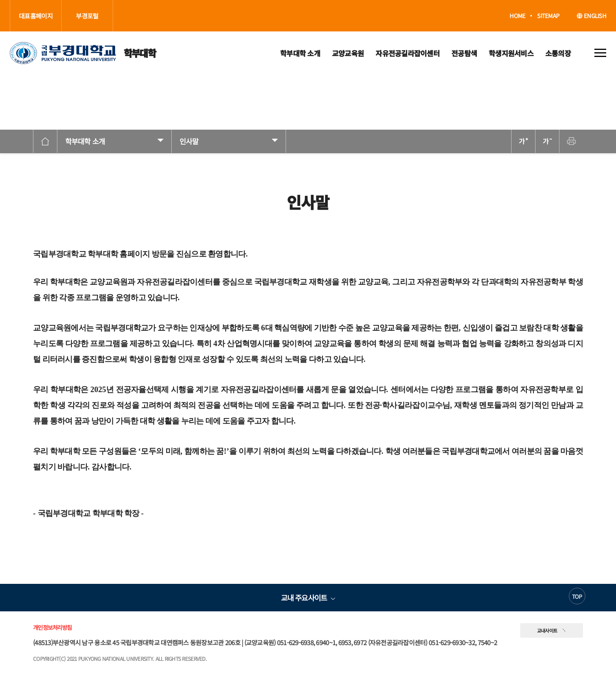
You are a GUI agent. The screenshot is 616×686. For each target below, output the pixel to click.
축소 (547, 141)
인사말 (189, 141)
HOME (517, 16)
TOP (577, 596)
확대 (523, 141)
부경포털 (87, 16)
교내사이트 (547, 630)
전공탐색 (464, 53)
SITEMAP (548, 16)
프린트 (571, 141)
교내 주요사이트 (304, 597)
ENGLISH (591, 16)
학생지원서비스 (511, 53)
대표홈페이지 (36, 16)
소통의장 (558, 53)
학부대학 (83, 53)
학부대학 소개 (300, 53)
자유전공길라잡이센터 (408, 53)
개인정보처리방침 (52, 627)
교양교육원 (348, 53)
